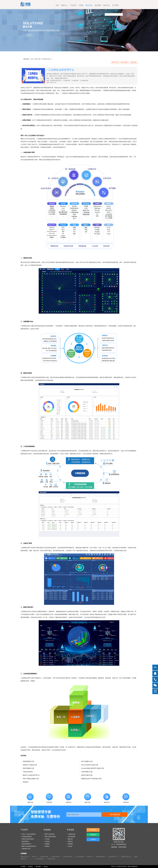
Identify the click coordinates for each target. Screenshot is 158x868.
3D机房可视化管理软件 (28, 839)
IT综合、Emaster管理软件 (29, 834)
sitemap (70, 846)
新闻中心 (47, 5)
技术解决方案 (46, 59)
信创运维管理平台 (27, 844)
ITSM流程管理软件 (27, 837)
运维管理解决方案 (87, 772)
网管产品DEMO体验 (50, 837)
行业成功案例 (72, 837)
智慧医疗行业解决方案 (30, 765)
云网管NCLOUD (26, 849)
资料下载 (115, 62)
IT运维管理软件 (70, 857)
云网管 (63, 5)
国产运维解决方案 (87, 761)
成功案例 (80, 5)
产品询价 (47, 839)
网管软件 (94, 857)
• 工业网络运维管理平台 (60, 70)
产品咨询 (47, 841)
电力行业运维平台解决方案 (90, 765)
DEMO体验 (124, 62)
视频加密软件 (30, 859)
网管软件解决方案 (87, 775)
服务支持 (89, 5)
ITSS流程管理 (83, 857)
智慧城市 (26, 782)
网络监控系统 (46, 857)
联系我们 (47, 846)
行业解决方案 (72, 834)
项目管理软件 (48, 859)
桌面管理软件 (25, 841)
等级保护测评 (60, 859)
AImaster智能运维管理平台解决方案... (93, 768)
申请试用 (28, 35)
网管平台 (35, 857)
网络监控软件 (25, 857)
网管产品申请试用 (50, 834)
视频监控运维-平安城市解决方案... (92, 779)
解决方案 (71, 5)
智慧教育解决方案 (28, 761)
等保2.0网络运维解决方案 (31, 779)
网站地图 (70, 844)
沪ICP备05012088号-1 (121, 866)
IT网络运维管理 (105, 857)
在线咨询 (94, 837)
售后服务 (47, 844)
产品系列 (56, 5)
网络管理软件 (58, 857)
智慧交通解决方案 (28, 768)
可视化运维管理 (28, 772)
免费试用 (134, 62)
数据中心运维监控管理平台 (31, 775)
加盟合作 (70, 841)
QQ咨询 (94, 844)
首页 (40, 5)
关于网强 (98, 5)
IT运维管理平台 (118, 857)
